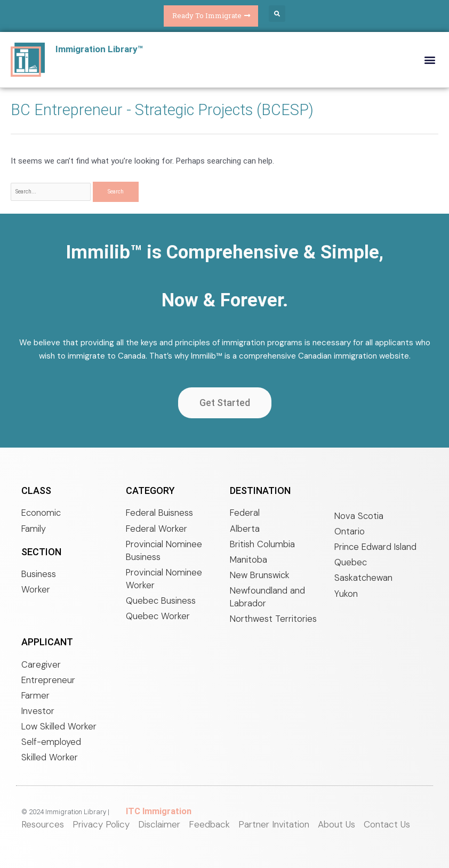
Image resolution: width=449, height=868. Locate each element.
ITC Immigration (154, 814)
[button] (275, 14)
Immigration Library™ (102, 46)
